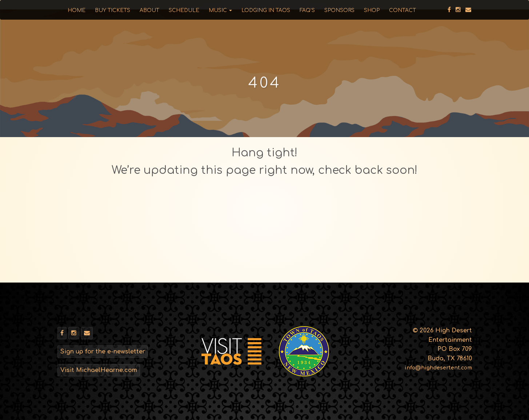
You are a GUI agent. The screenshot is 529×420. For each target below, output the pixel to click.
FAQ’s (307, 10)
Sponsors (339, 10)
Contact (402, 10)
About (149, 10)
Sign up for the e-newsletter (103, 352)
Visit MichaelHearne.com (99, 370)
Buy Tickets (113, 10)
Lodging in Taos (266, 10)
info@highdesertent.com (438, 368)
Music (220, 10)
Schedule (184, 10)
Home (77, 10)
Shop (372, 10)
